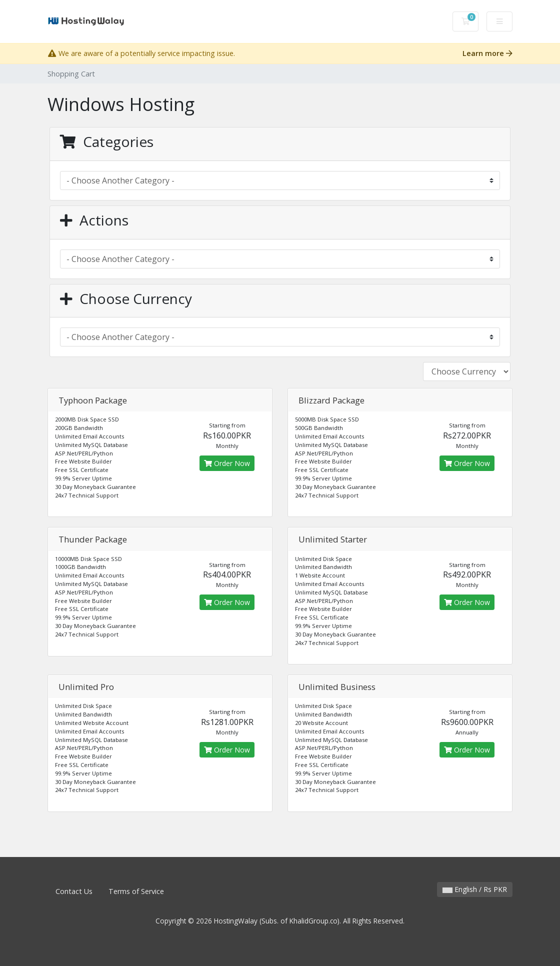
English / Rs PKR (475, 889)
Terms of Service (136, 891)
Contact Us (74, 891)
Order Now (227, 463)
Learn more (487, 53)
